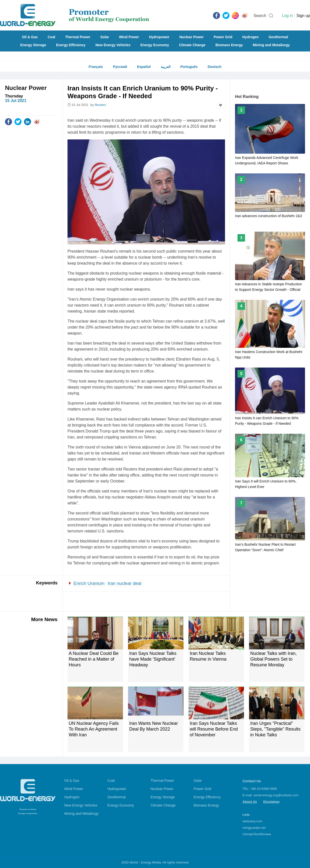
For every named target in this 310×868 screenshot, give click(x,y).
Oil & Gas (30, 37)
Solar (105, 37)
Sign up (303, 16)
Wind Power (129, 37)
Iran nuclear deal (124, 583)
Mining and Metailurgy (271, 45)
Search (260, 16)
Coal (51, 37)
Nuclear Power (192, 37)
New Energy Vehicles (113, 45)
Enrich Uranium (89, 583)
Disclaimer (271, 802)
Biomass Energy (229, 45)
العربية (166, 67)
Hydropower (159, 37)
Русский (120, 67)
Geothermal (278, 37)
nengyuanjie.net (254, 828)
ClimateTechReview (257, 834)
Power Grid (223, 37)
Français (96, 67)
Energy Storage (33, 45)
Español (144, 67)
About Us (250, 802)
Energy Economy (155, 45)
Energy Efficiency (71, 45)
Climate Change (192, 45)
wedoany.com (252, 821)
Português (189, 67)
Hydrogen (250, 37)
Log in (287, 16)
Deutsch (215, 67)
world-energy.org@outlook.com (276, 795)
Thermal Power (78, 37)
